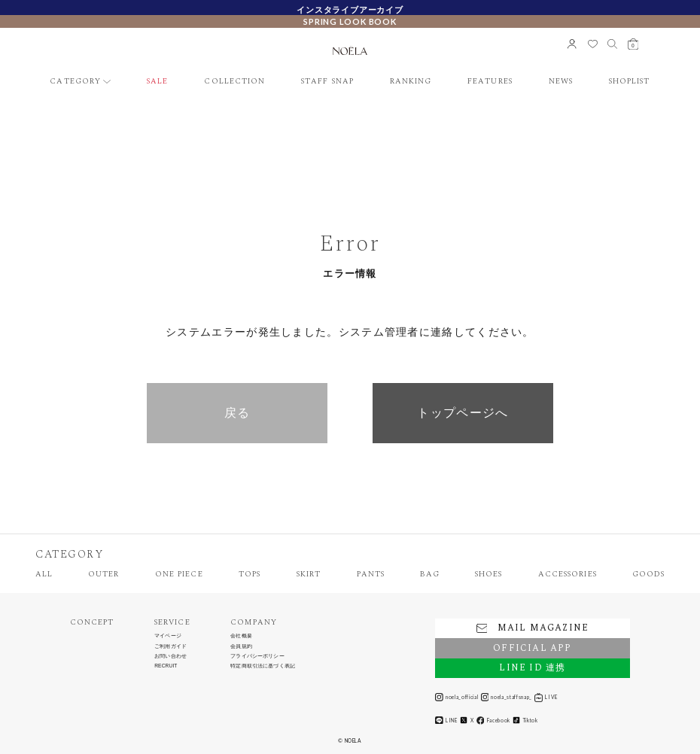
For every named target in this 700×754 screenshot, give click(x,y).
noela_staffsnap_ (507, 697)
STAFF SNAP (327, 82)
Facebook (493, 721)
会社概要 (241, 636)
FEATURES (490, 82)
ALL (44, 575)
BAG (429, 575)
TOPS (250, 575)
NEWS (561, 82)
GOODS (648, 575)
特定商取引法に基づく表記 (263, 666)
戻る (237, 413)
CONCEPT (92, 623)
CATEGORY (75, 82)
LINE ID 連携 (532, 668)
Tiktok (525, 720)
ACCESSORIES (568, 575)
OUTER (103, 575)
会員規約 (241, 646)
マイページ (168, 636)
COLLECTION (234, 82)
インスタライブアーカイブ (350, 9)
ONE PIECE (179, 575)
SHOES (488, 575)
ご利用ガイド (170, 646)
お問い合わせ (170, 656)
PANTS (371, 575)
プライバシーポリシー (257, 656)
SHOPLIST (630, 82)
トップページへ (463, 413)
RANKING (411, 82)
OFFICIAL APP (532, 648)
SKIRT (309, 575)
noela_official (457, 697)
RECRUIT (166, 666)
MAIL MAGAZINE (533, 628)
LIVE (546, 697)
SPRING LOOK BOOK (350, 21)
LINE (446, 721)
